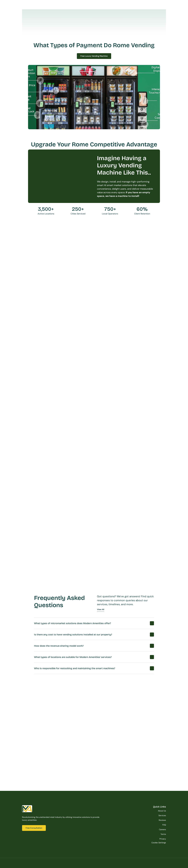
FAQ (164, 825)
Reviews (162, 820)
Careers (162, 829)
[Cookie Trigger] (159, 843)
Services (162, 815)
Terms (163, 834)
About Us (162, 811)
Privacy (163, 839)
